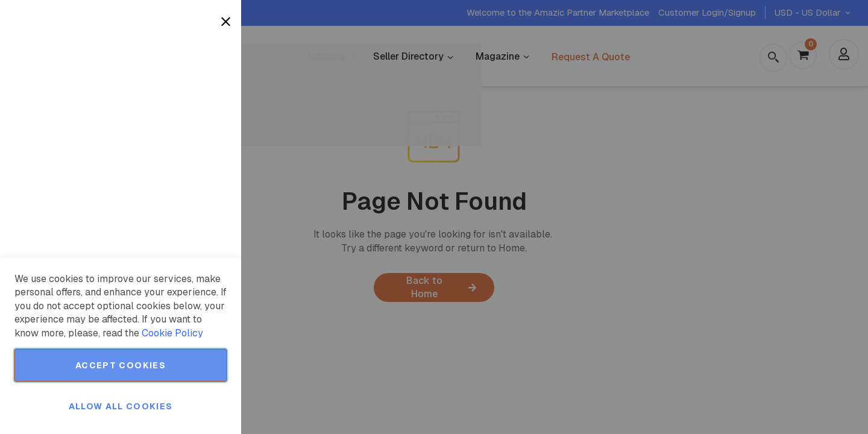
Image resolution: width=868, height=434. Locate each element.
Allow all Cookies (121, 406)
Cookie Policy (172, 333)
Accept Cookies (121, 365)
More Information (192, 98)
